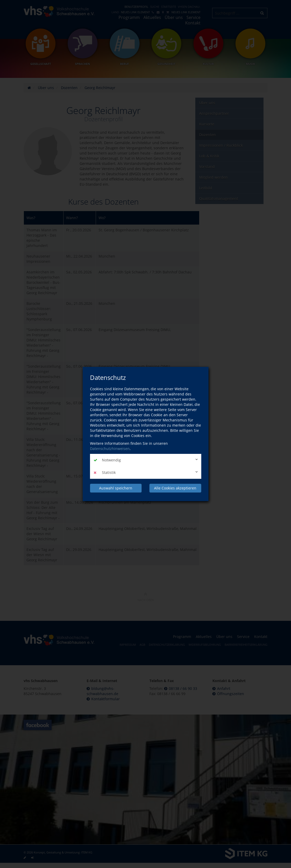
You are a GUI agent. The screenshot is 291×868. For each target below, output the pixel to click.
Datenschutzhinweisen (110, 449)
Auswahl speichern (116, 488)
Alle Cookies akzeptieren (175, 488)
